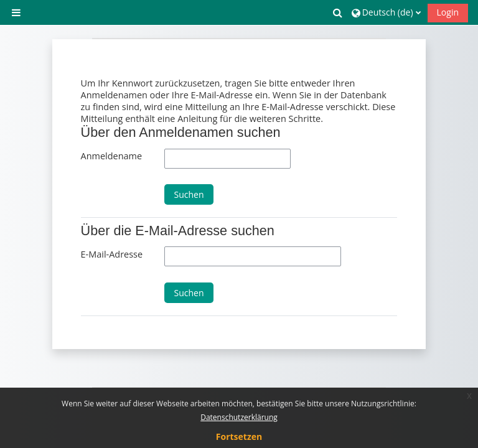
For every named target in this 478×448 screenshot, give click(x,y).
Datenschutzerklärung (239, 417)
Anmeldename (111, 156)
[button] (338, 12)
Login (448, 12)
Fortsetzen (239, 436)
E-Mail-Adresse (112, 254)
